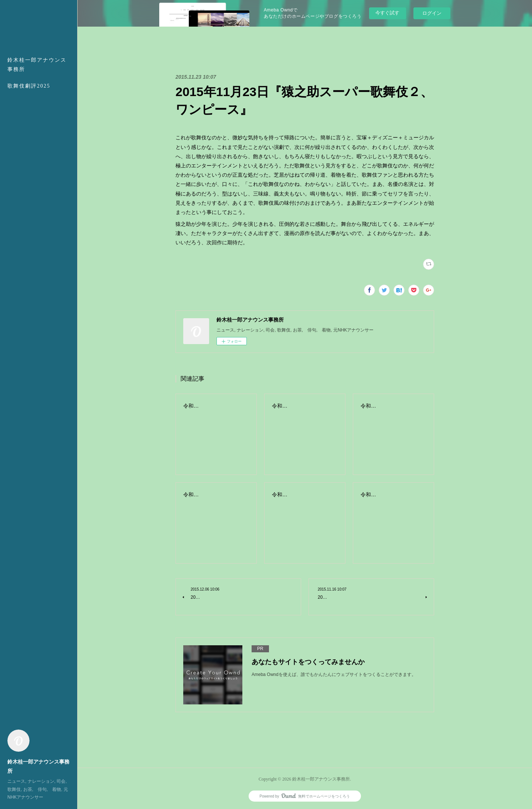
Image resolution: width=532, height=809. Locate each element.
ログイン (432, 13)
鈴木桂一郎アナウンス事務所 (37, 65)
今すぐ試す (387, 13)
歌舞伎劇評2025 (29, 86)
